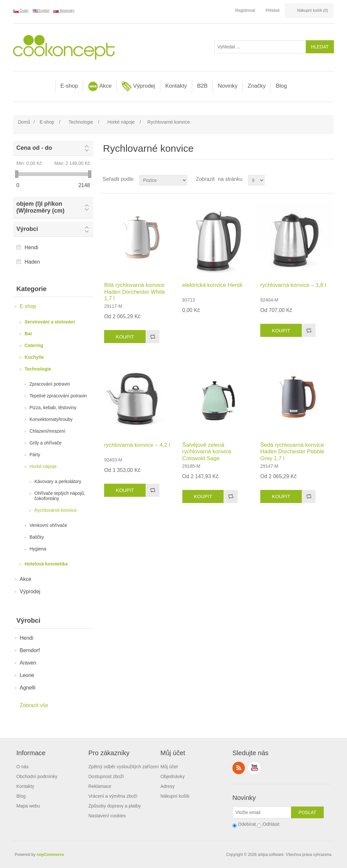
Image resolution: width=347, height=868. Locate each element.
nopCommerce (50, 855)
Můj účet (169, 767)
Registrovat (245, 10)
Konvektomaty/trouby (51, 419)
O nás (22, 767)
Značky (257, 86)
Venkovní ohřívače (48, 525)
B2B (202, 86)
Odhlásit (271, 824)
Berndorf (30, 650)
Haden (32, 262)
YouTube (254, 768)
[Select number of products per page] (256, 180)
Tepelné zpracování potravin (58, 396)
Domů (24, 122)
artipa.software (271, 855)
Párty (35, 455)
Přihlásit (273, 10)
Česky (21, 11)
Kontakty (176, 86)
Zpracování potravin (50, 384)
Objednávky (173, 776)
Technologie (38, 369)
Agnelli (27, 688)
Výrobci (27, 229)
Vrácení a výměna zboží (113, 796)
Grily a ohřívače (46, 443)
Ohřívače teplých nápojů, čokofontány (60, 496)
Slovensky (64, 11)
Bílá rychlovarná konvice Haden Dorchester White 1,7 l (135, 292)
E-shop (69, 86)
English (41, 11)
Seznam (328, 179)
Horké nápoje (43, 466)
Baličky (37, 537)
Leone (27, 675)
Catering (34, 345)
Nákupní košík (175, 796)
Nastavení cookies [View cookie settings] (107, 816)
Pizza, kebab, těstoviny (53, 408)
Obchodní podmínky (37, 776)
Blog (281, 86)
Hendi (31, 247)
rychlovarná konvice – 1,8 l (293, 285)
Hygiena (38, 549)
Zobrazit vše (34, 705)
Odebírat (247, 824)
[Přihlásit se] (262, 812)
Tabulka (317, 179)
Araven (28, 663)
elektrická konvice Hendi (212, 285)
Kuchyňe (34, 357)
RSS (239, 768)
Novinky (228, 86)
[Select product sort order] (163, 180)
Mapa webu (28, 806)
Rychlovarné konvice (55, 510)
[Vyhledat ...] (260, 47)
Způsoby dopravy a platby (115, 806)
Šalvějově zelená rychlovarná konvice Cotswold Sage (207, 452)
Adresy (168, 786)
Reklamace (100, 786)
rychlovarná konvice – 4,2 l (137, 445)
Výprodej (138, 86)
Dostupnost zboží (106, 776)
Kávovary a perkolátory (58, 481)
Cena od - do (34, 148)
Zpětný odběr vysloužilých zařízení (124, 767)
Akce (100, 86)
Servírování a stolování (50, 322)
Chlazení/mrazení (47, 431)
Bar (28, 334)
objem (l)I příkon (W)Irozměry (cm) (40, 207)
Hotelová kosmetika (46, 564)
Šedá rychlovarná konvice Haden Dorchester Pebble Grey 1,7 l (292, 452)
